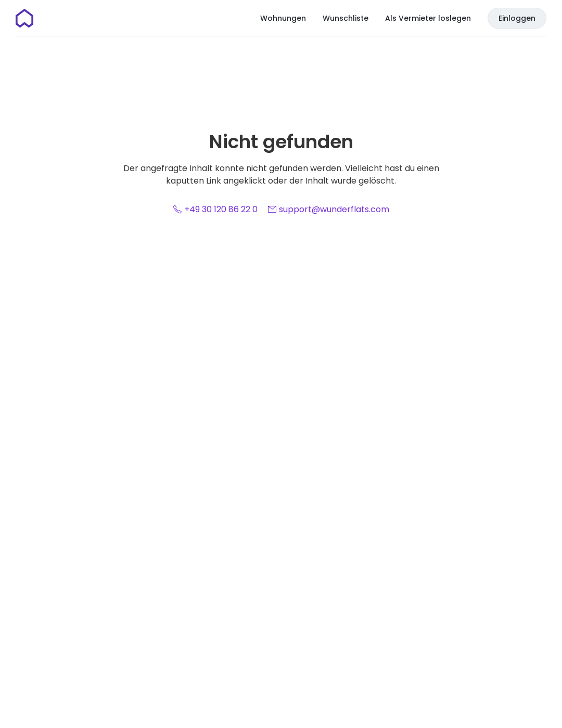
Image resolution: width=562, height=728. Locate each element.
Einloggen (517, 18)
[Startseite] (24, 18)
